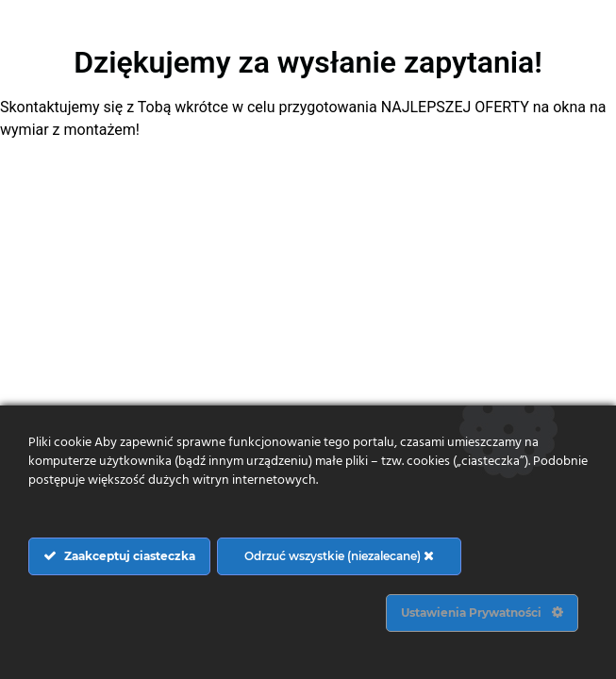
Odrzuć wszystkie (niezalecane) (339, 556)
